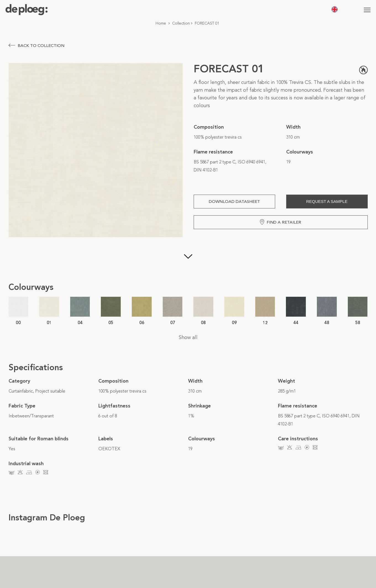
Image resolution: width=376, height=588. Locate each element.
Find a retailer (281, 222)
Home (161, 23)
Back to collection (36, 46)
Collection (181, 23)
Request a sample (327, 201)
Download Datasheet (234, 202)
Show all (188, 337)
